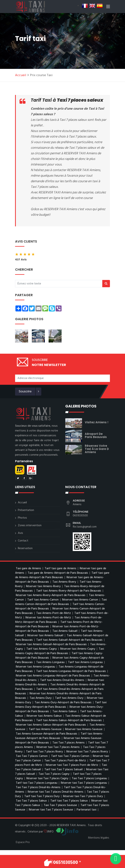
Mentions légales (99, 838)
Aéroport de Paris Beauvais (96, 435)
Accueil (21, 75)
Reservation (25, 548)
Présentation (26, 510)
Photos (22, 518)
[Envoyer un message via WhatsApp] (116, 859)
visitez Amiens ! (97, 422)
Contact (23, 541)
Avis (20, 533)
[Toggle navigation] (108, 7)
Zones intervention (30, 525)
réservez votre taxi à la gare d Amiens (97, 449)
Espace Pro (23, 842)
